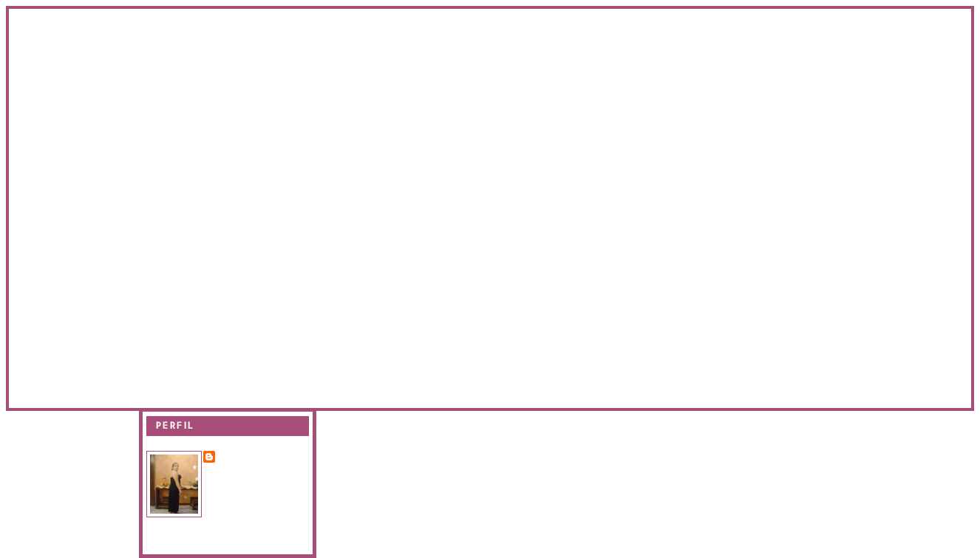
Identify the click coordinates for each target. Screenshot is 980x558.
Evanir (237, 456)
